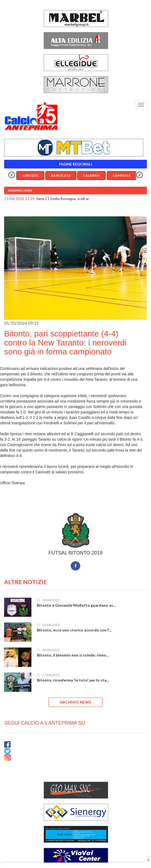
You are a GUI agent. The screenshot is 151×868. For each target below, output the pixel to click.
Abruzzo (30, 175)
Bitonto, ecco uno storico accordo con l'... (74, 630)
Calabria (91, 175)
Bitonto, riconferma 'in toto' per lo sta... (73, 680)
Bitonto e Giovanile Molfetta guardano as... (76, 605)
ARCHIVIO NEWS (76, 702)
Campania (122, 175)
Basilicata (61, 175)
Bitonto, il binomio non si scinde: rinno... (73, 655)
